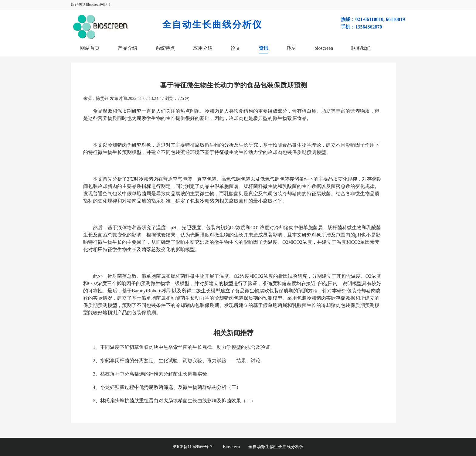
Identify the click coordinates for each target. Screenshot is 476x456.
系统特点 (165, 48)
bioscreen (324, 48)
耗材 (291, 48)
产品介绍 (127, 48)
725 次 (184, 99)
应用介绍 (203, 48)
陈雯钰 (102, 99)
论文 (236, 48)
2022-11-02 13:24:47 (146, 99)
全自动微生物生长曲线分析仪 (276, 447)
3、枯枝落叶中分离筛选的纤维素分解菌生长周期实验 (150, 374)
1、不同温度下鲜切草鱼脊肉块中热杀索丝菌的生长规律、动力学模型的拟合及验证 (182, 347)
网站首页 (90, 48)
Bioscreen (231, 447)
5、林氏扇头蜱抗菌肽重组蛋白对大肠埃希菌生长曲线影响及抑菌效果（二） (174, 401)
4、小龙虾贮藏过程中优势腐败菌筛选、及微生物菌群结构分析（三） (167, 387)
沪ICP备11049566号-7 (198, 447)
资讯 (263, 48)
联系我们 (361, 48)
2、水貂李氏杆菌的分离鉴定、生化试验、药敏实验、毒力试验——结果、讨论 (177, 361)
